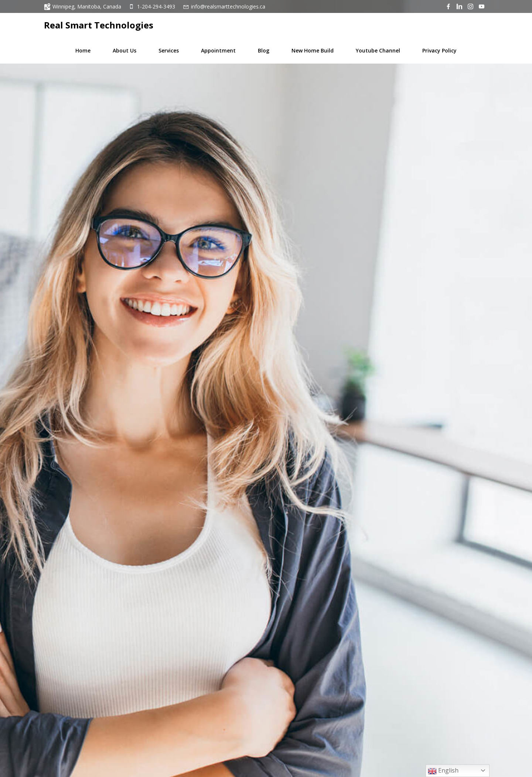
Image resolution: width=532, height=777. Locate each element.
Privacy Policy (439, 50)
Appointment (218, 50)
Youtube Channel (378, 50)
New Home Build (313, 50)
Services (169, 50)
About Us (125, 50)
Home (83, 50)
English (443, 771)
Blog (264, 50)
